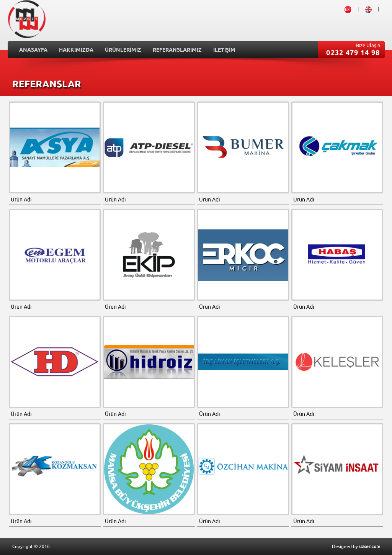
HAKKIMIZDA (76, 50)
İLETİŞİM (224, 50)
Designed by (356, 547)
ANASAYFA (33, 50)
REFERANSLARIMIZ (177, 50)
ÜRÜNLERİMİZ (123, 50)
